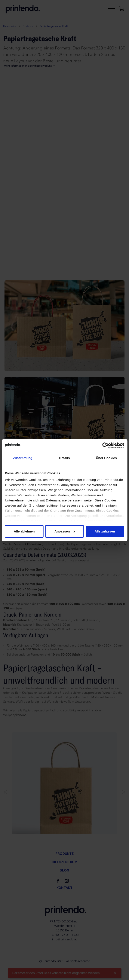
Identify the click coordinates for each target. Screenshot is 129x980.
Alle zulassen (105, 531)
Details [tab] (65, 458)
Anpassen (65, 531)
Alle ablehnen (24, 531)
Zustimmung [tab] (23, 458)
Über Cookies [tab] (106, 458)
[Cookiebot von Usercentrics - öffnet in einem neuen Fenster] (105, 446)
